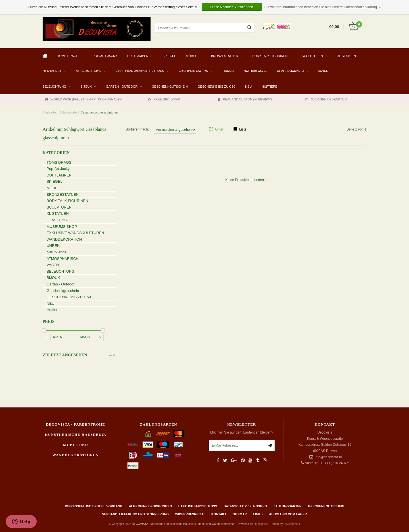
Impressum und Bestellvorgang (94, 506)
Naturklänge (255, 71)
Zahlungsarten (288, 506)
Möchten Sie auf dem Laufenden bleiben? (242, 432)
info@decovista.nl (328, 457)
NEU (248, 87)
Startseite (49, 112)
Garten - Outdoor (122, 87)
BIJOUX (86, 87)
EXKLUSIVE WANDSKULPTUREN (140, 71)
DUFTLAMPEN (138, 56)
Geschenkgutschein (170, 87)
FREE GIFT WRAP (164, 99)
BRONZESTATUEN (225, 56)
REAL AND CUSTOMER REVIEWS (245, 99)
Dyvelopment (292, 524)
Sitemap (240, 514)
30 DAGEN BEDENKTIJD (326, 99)
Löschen (112, 355)
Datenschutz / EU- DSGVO (245, 506)
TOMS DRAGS (68, 56)
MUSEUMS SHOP (89, 71)
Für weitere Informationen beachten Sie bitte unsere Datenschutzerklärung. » (323, 7)
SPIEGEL (169, 56)
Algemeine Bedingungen (150, 506)
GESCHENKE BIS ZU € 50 (216, 87)
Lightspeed (261, 524)
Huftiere (269, 87)
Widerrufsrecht (190, 514)
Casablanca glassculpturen (99, 112)
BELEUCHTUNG (54, 87)
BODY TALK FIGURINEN (270, 56)
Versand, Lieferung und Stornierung (135, 514)
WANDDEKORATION (193, 71)
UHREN (228, 71)
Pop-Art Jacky (105, 56)
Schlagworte (68, 112)
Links (258, 514)
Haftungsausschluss (198, 506)
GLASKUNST (52, 71)
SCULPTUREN (313, 56)
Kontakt (219, 514)
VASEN (323, 71)
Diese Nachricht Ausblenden (232, 7)
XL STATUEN (347, 56)
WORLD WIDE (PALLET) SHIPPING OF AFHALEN (83, 99)
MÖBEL (191, 56)
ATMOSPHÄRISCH (290, 71)
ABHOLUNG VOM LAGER (288, 514)
